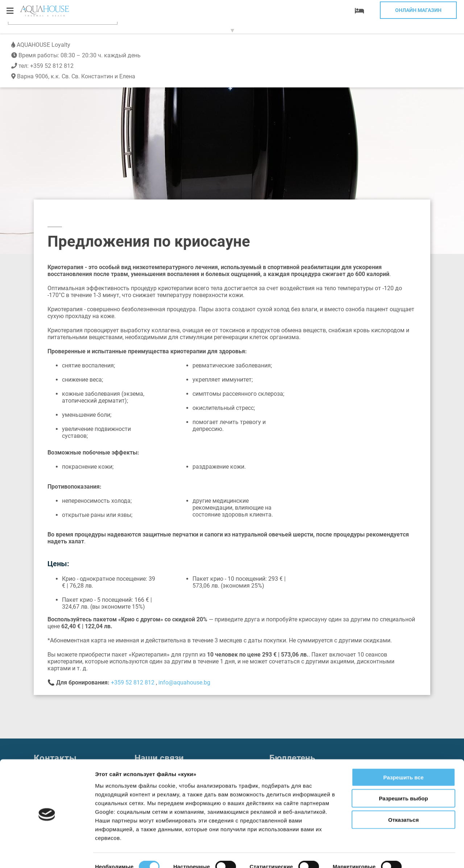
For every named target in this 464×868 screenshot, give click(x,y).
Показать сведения (121, 854)
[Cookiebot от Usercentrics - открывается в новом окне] (47, 854)
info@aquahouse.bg (184, 682)
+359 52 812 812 (52, 37)
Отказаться (403, 795)
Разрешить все (403, 753)
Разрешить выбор (403, 774)
